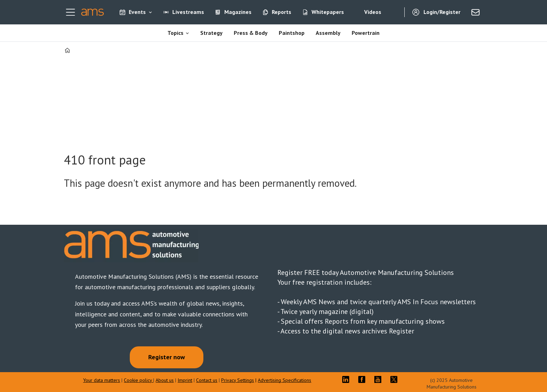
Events (137, 12)
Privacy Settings (238, 380)
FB (364, 379)
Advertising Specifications (284, 380)
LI (347, 379)
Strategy (211, 33)
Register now (167, 357)
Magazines (238, 12)
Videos (373, 12)
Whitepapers (328, 12)
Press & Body (251, 33)
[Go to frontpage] (93, 12)
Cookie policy (138, 380)
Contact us (207, 380)
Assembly (328, 33)
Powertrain (366, 33)
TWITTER (396, 379)
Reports (282, 12)
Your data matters (102, 380)
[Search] (394, 12)
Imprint (185, 380)
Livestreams (188, 12)
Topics (175, 33)
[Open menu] (70, 12)
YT (380, 379)
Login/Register (442, 12)
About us (165, 380)
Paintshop (292, 33)
